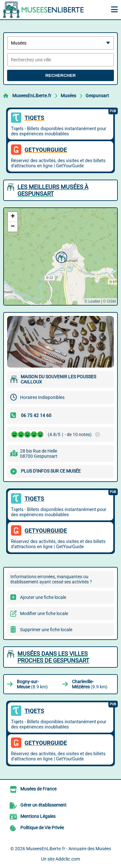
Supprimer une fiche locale (46, 630)
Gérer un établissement (43, 805)
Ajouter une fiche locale (43, 597)
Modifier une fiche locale (44, 613)
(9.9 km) (90, 684)
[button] (61, 256)
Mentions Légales (38, 816)
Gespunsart (97, 96)
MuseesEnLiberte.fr (32, 96)
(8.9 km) (32, 684)
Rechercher (60, 75)
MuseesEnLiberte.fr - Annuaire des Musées (69, 849)
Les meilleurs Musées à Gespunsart (53, 190)
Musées (68, 96)
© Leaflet (92, 301)
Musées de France (38, 789)
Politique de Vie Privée (42, 828)
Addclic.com (68, 859)
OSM (111, 301)
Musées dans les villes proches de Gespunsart (53, 657)
